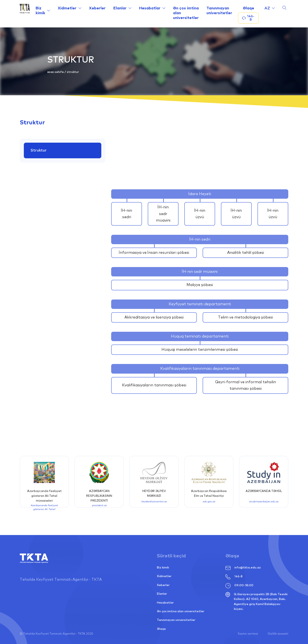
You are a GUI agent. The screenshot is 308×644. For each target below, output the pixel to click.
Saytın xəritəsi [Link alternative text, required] (248, 634)
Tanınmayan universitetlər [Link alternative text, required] (219, 11)
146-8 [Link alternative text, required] (234, 577)
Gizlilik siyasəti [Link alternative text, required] (278, 634)
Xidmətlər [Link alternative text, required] (67, 8)
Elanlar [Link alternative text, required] (120, 8)
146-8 (248, 18)
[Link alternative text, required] (25, 14)
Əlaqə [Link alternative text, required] (248, 8)
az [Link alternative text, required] (267, 8)
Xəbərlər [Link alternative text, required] (97, 8)
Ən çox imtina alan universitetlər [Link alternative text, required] (186, 13)
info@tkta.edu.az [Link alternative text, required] (243, 568)
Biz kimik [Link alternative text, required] (40, 11)
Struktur (39, 150)
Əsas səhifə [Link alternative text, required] (56, 72)
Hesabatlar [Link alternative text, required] (150, 8)
